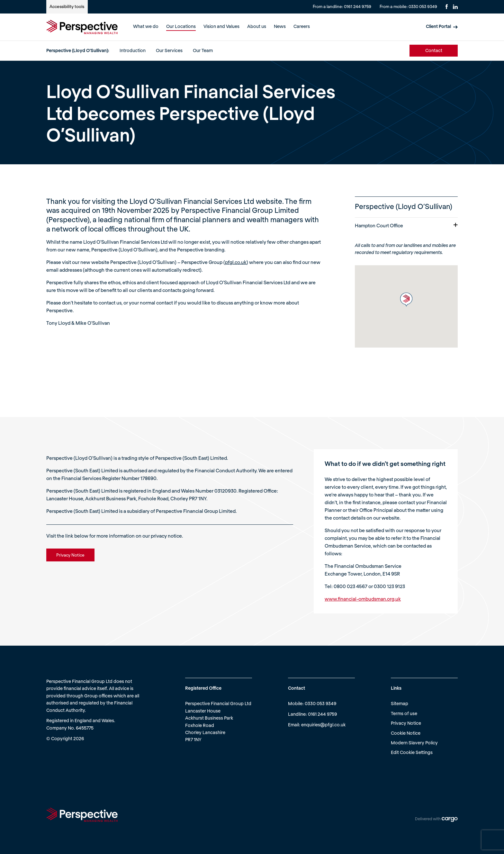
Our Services (169, 50)
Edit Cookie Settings (412, 752)
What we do (146, 26)
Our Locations (181, 26)
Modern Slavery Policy (414, 743)
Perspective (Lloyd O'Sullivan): (78, 50)
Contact (434, 50)
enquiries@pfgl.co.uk (323, 725)
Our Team (203, 50)
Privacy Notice (406, 723)
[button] (406, 300)
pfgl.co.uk (236, 262)
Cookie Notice (406, 733)
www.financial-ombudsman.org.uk (363, 599)
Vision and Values (221, 26)
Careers (302, 26)
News (280, 26)
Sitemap (400, 703)
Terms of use (404, 713)
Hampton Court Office (406, 225)
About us (257, 26)
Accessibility (67, 6)
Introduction (133, 50)
